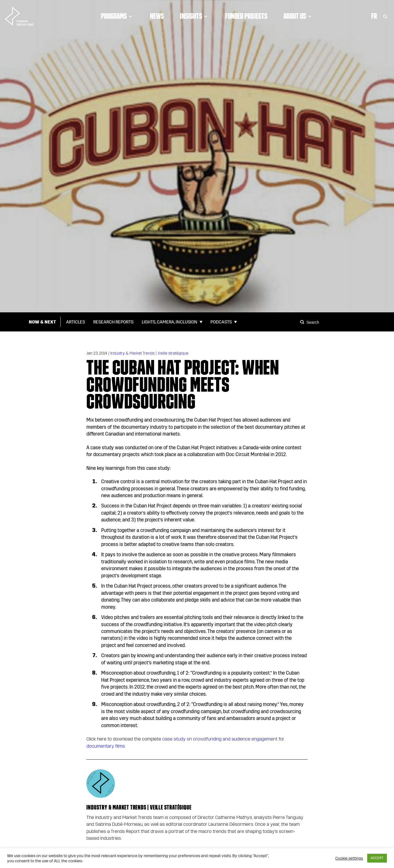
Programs (117, 16)
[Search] (303, 322)
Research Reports (113, 322)
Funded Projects (246, 16)
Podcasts (221, 322)
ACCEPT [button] (377, 858)
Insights (195, 16)
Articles (76, 322)
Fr (374, 16)
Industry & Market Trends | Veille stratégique (149, 353)
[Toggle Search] (385, 16)
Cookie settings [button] (349, 858)
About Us (298, 16)
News (157, 16)
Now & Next (42, 322)
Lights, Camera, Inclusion (169, 322)
